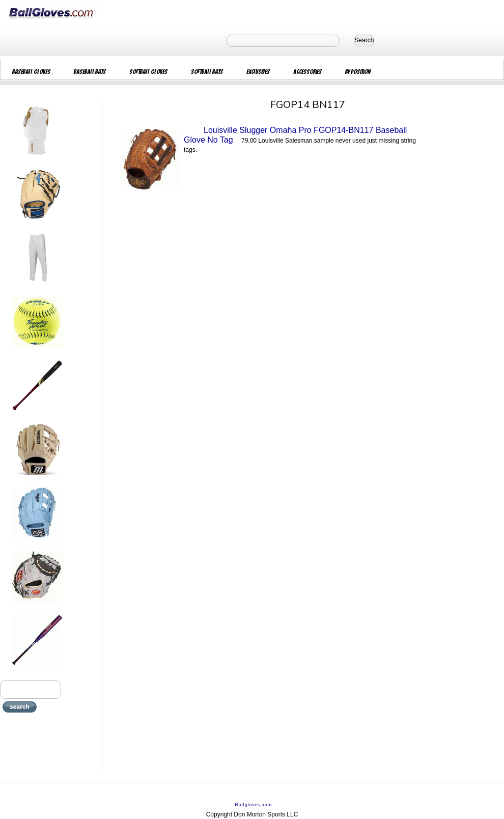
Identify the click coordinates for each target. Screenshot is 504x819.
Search (364, 40)
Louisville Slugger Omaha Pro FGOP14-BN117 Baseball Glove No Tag (295, 135)
